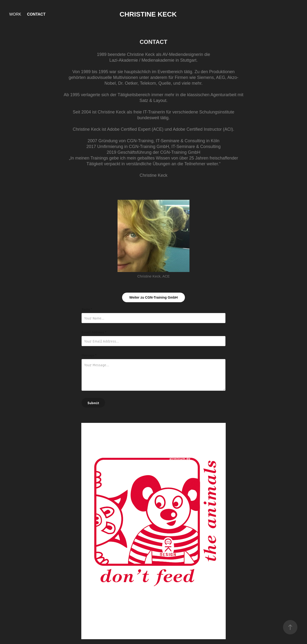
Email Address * (94, 332)
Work (15, 14)
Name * (87, 309)
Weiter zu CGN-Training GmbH (153, 297)
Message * (89, 355)
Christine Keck (148, 14)
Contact (36, 14)
